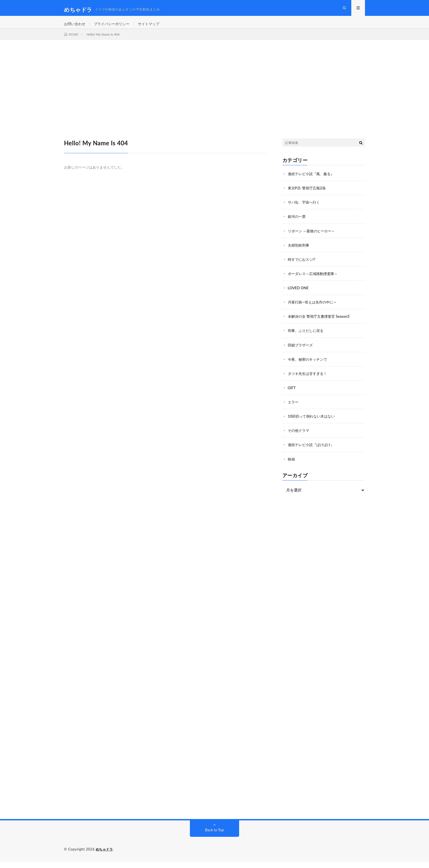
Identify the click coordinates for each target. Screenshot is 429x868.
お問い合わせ (76, 27)
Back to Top (215, 836)
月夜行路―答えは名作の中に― (314, 309)
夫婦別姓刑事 (299, 252)
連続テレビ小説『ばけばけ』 (313, 451)
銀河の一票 (297, 223)
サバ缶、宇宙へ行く (305, 209)
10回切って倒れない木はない (313, 423)
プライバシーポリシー (115, 27)
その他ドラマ (299, 437)
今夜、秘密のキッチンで (309, 366)
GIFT (292, 394)
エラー (294, 408)
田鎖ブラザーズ (301, 351)
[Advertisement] (215, 88)
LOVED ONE (299, 295)
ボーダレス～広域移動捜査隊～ (315, 280)
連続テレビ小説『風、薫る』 (313, 181)
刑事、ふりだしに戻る (307, 337)
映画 (292, 465)
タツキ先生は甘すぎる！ (309, 380)
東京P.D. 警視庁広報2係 (308, 195)
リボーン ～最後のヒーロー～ (313, 238)
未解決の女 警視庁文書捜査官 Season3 (321, 323)
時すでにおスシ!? (303, 266)
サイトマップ (154, 27)
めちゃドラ (105, 856)
